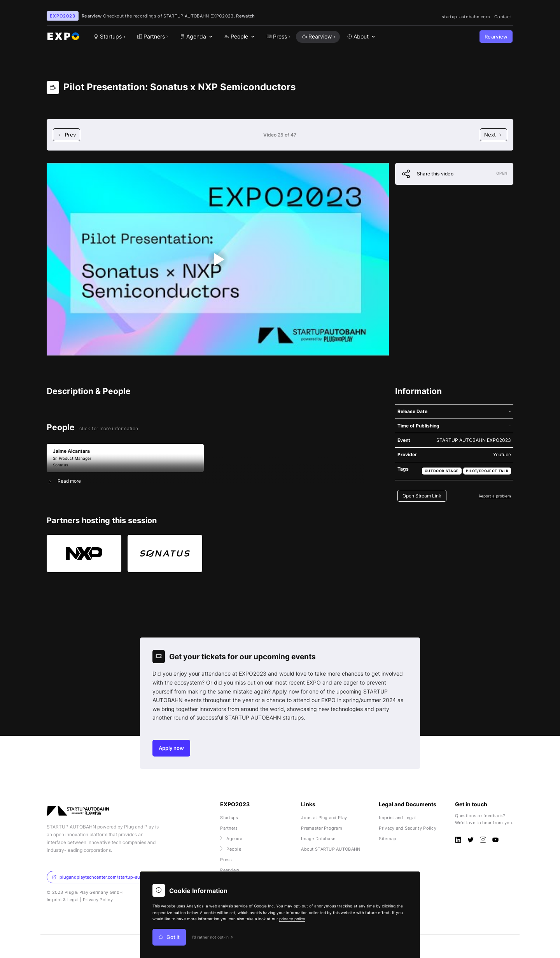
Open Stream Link (422, 496)
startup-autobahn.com (466, 17)
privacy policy (292, 919)
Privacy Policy (98, 900)
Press (226, 860)
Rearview (496, 37)
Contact (503, 17)
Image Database (318, 839)
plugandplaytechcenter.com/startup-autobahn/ (104, 877)
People (231, 849)
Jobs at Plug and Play (324, 818)
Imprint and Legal (397, 818)
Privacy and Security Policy (408, 828)
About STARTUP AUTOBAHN (331, 849)
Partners (229, 828)
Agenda (231, 839)
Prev (66, 135)
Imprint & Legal (63, 900)
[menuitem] (196, 37)
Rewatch (245, 16)
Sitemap (388, 839)
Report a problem (495, 496)
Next (493, 135)
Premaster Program (322, 828)
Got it (169, 937)
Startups (229, 818)
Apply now (171, 748)
